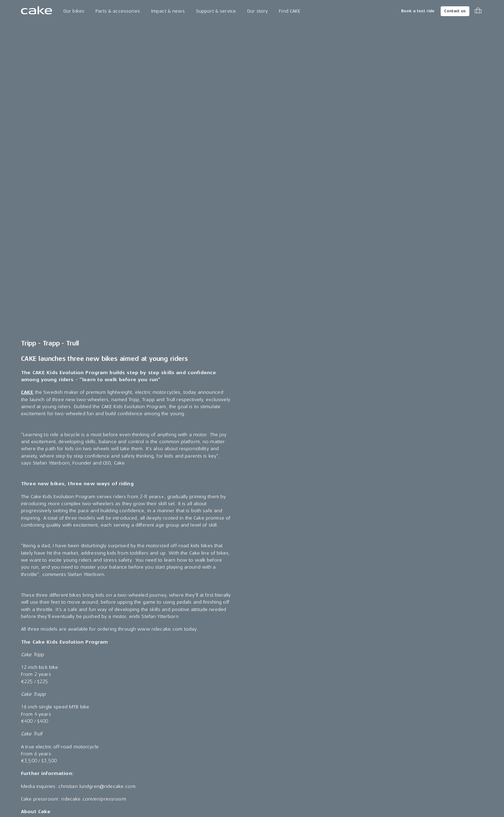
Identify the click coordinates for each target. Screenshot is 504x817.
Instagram (368, 690)
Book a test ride (418, 11)
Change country (51, 792)
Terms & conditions (461, 792)
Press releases (206, 690)
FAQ (277, 715)
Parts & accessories (118, 11)
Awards (198, 728)
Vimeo (364, 766)
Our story (257, 11)
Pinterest (367, 740)
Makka (29, 690)
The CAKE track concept (131, 715)
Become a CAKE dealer (298, 728)
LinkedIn (366, 715)
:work (28, 740)
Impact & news (168, 11)
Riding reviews (205, 740)
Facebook (368, 702)
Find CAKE (290, 11)
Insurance (284, 740)
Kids (26, 766)
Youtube (366, 753)
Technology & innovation (133, 702)
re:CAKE (30, 753)
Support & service (216, 11)
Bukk (26, 728)
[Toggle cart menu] (478, 11)
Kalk (26, 715)
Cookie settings (290, 753)
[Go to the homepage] (37, 11)
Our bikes (74, 11)
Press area (201, 702)
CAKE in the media (209, 715)
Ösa (25, 702)
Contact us (455, 11)
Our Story (115, 690)
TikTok (364, 728)
